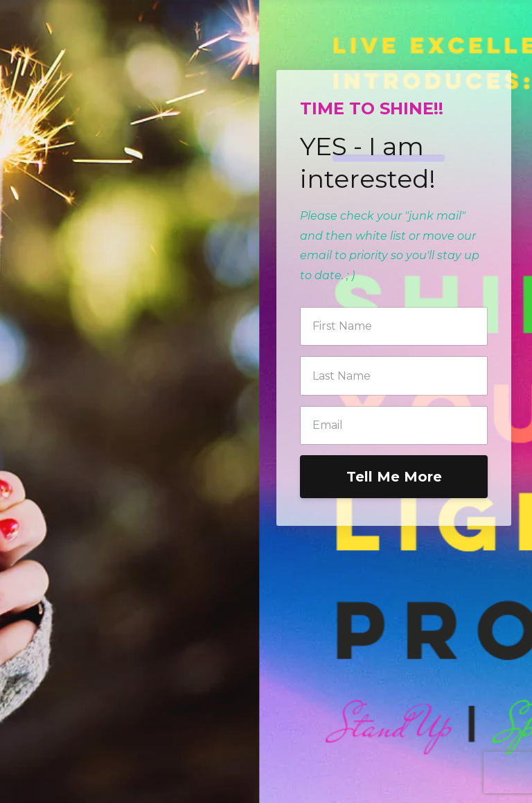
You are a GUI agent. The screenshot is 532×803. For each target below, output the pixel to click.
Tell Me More (394, 477)
